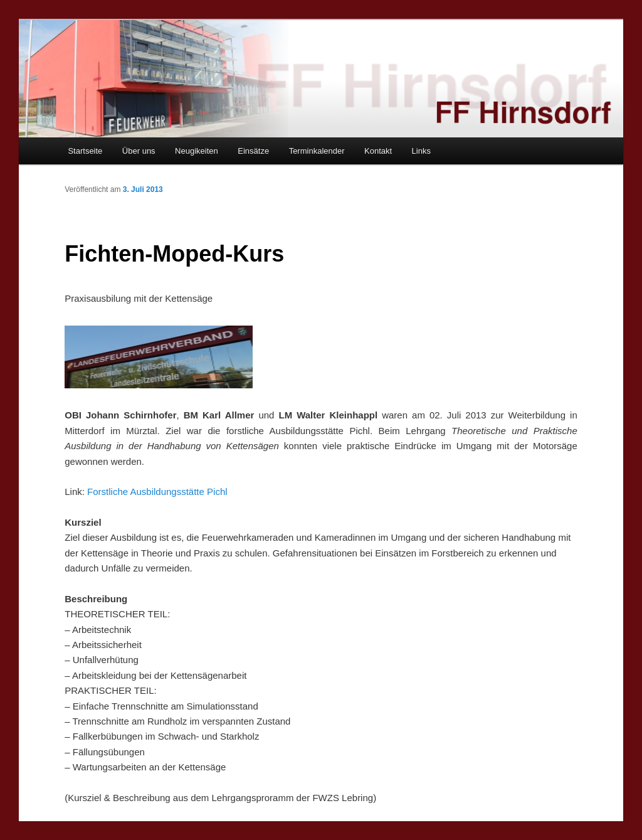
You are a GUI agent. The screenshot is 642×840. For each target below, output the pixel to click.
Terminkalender (317, 151)
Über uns (139, 151)
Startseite (85, 151)
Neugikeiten (197, 151)
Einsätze (253, 151)
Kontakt (378, 151)
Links (421, 151)
